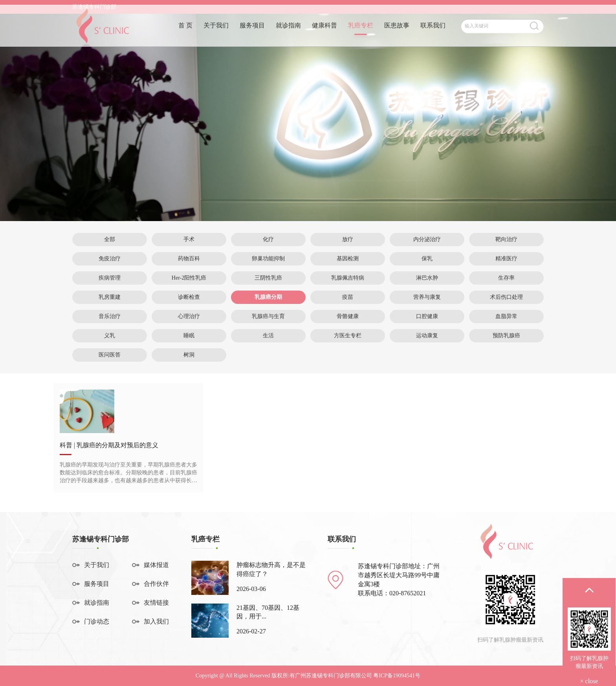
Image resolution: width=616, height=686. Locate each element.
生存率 (506, 278)
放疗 (348, 239)
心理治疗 (189, 316)
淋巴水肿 (427, 278)
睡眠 (189, 336)
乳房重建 (110, 297)
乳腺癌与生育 (268, 316)
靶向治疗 (506, 239)
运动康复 (427, 336)
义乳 (110, 336)
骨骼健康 (348, 316)
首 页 (185, 34)
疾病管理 (110, 278)
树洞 (189, 355)
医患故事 (397, 34)
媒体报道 (156, 565)
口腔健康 (427, 316)
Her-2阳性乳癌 (189, 278)
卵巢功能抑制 (268, 259)
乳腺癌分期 (268, 297)
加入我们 (156, 621)
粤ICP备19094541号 (397, 676)
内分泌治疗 (427, 239)
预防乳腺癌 (506, 336)
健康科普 (324, 34)
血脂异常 (506, 316)
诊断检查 (189, 297)
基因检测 (348, 259)
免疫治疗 (110, 259)
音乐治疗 (110, 316)
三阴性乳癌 (268, 278)
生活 (268, 336)
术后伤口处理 (506, 297)
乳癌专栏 (361, 34)
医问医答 (110, 355)
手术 (189, 239)
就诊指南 (288, 34)
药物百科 (189, 259)
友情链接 (156, 603)
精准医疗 (506, 259)
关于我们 (216, 34)
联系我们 (433, 34)
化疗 (268, 239)
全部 (110, 239)
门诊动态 (97, 621)
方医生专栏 (348, 336)
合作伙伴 (156, 584)
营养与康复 (427, 297)
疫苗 (348, 297)
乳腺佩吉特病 (348, 278)
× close (589, 681)
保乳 (427, 259)
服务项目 (252, 34)
